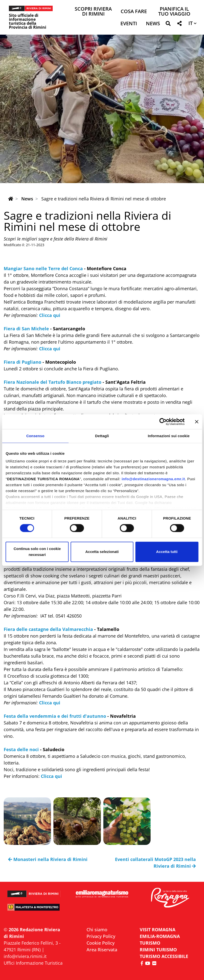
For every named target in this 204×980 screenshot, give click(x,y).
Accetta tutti (167, 552)
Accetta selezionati (102, 552)
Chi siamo (97, 930)
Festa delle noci (21, 749)
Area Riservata (102, 950)
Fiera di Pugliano (23, 362)
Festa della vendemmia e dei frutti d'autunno (55, 716)
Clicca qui (50, 315)
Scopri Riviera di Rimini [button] (93, 12)
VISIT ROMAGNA (158, 930)
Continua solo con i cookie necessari (37, 552)
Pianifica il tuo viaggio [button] (174, 12)
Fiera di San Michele (26, 329)
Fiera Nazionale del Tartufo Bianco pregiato (53, 382)
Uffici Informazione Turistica (33, 963)
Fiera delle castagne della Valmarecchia (48, 629)
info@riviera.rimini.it (25, 956)
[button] (168, 24)
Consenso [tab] (35, 436)
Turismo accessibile (164, 956)
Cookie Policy (101, 943)
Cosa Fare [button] (134, 12)
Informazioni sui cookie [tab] (169, 436)
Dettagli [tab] (102, 436)
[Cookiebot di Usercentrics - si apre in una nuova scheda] (163, 422)
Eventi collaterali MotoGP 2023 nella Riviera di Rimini (155, 863)
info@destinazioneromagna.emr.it (153, 479)
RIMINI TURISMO (158, 950)
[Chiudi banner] (197, 422)
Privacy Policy (101, 936)
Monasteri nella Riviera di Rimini (48, 859)
